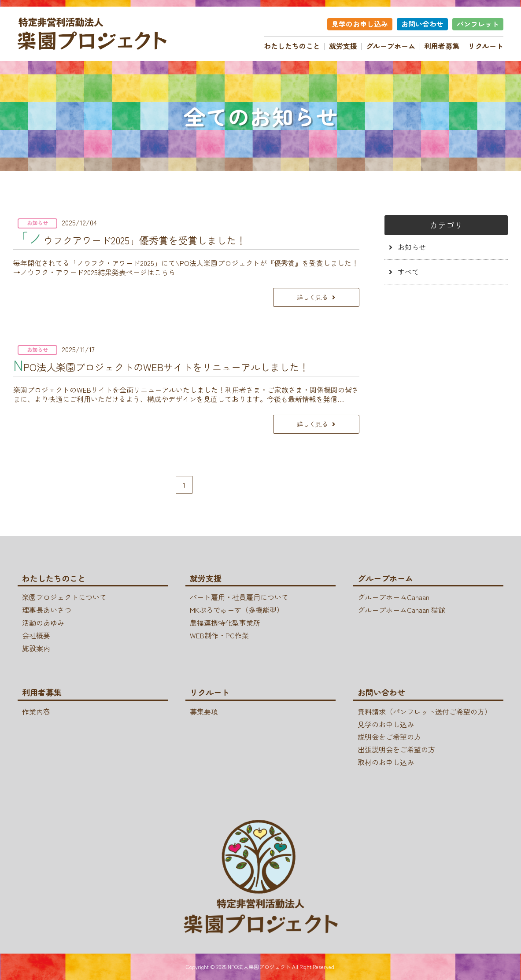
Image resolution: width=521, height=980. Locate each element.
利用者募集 (442, 46)
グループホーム (391, 46)
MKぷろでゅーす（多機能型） (237, 610)
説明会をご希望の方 (389, 737)
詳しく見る (312, 297)
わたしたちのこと (292, 46)
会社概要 (36, 635)
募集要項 (204, 711)
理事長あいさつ (47, 610)
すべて (408, 272)
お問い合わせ (422, 24)
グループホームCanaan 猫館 (401, 610)
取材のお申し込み (386, 762)
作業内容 (36, 711)
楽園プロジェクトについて (64, 597)
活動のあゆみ (43, 623)
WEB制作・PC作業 (219, 635)
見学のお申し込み (360, 24)
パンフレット (478, 24)
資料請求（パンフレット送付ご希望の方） (425, 711)
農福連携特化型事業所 (225, 623)
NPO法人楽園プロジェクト (259, 967)
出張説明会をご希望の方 (396, 749)
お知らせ (412, 247)
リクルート (486, 46)
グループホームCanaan (394, 597)
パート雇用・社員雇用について (239, 597)
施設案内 (36, 648)
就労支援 (343, 46)
